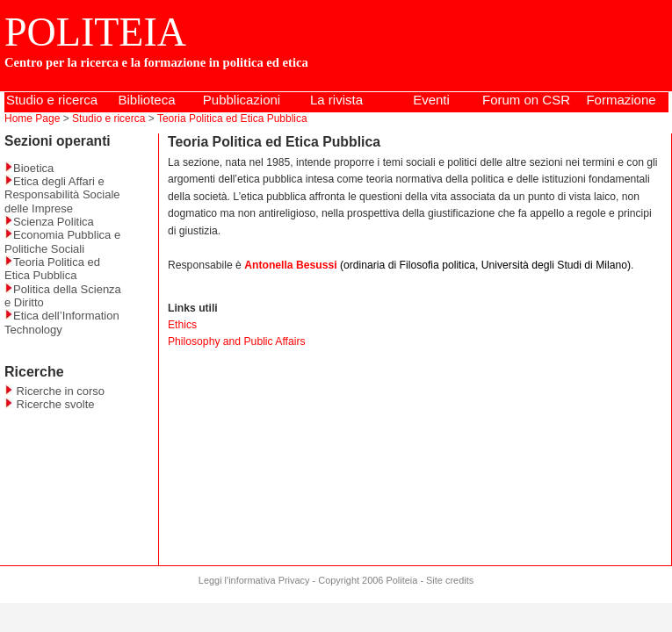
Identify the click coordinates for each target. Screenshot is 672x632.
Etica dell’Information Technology (62, 322)
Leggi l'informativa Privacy (254, 580)
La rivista (336, 100)
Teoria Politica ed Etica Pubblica (232, 118)
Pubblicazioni (242, 100)
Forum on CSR (526, 100)
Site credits (450, 580)
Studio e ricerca (52, 100)
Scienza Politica (49, 222)
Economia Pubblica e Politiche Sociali (62, 241)
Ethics (182, 325)
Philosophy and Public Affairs (237, 341)
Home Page (32, 118)
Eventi (431, 100)
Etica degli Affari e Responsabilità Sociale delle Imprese (62, 195)
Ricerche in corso (54, 391)
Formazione (621, 100)
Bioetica (29, 168)
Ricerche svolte (49, 404)
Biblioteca (146, 100)
